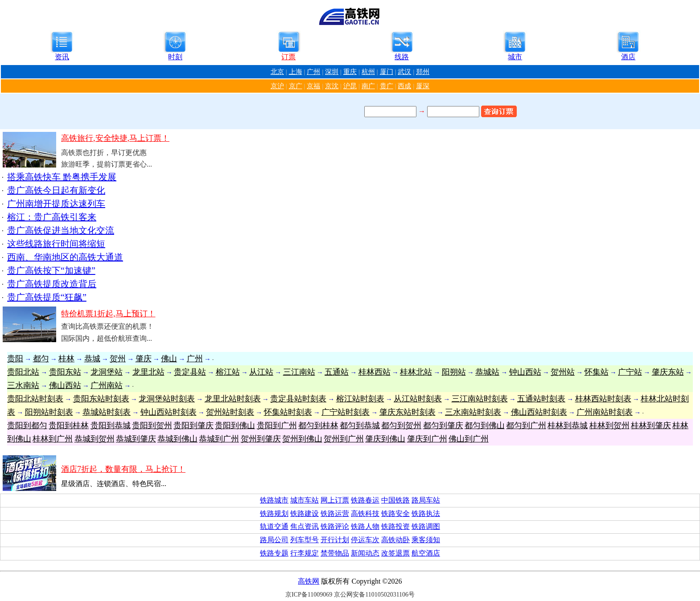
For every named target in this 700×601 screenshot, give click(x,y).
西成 (404, 86)
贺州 (118, 359)
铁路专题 (274, 553)
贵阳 (15, 359)
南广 (368, 86)
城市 (515, 57)
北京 (277, 72)
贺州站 (563, 372)
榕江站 (228, 372)
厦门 (387, 72)
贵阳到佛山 (235, 425)
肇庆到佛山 (385, 439)
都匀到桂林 (318, 425)
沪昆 (350, 86)
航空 (419, 553)
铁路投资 (395, 526)
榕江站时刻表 (360, 399)
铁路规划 (274, 513)
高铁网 (309, 581)
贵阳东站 (65, 372)
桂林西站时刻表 (603, 399)
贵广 (387, 86)
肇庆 (144, 359)
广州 (313, 72)
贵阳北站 (23, 372)
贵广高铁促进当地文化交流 (61, 230)
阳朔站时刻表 (49, 412)
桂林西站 (375, 372)
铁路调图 (426, 526)
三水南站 (23, 385)
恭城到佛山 (177, 439)
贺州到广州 (344, 439)
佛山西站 (65, 385)
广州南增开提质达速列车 (56, 204)
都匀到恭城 (360, 425)
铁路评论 (335, 526)
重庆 (350, 72)
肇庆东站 (668, 372)
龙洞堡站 (107, 372)
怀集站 (597, 372)
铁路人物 (365, 526)
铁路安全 (395, 513)
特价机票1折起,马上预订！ (108, 314)
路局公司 (274, 540)
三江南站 (299, 372)
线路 (402, 57)
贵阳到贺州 (152, 425)
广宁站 (630, 372)
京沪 (277, 86)
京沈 (332, 86)
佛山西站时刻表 (539, 412)
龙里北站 (148, 372)
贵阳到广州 (277, 425)
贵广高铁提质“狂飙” (47, 297)
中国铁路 (395, 500)
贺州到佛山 (302, 439)
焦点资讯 (305, 526)
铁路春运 (365, 500)
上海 (296, 72)
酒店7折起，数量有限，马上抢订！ (123, 469)
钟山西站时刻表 (169, 412)
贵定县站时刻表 (298, 399)
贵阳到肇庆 (194, 425)
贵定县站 (190, 372)
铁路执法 (426, 513)
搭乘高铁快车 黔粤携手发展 (62, 177)
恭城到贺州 (95, 439)
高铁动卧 (395, 540)
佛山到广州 (469, 439)
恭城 (92, 359)
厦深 (423, 86)
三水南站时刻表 (473, 412)
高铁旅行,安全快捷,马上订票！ (115, 138)
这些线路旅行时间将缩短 (56, 244)
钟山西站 (525, 372)
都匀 (41, 359)
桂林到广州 (53, 439)
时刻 (175, 57)
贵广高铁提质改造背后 (52, 284)
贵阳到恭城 (111, 425)
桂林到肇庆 (651, 425)
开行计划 (335, 540)
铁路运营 (335, 513)
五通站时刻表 (541, 399)
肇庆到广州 (427, 439)
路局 (419, 500)
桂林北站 (416, 372)
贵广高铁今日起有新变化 (56, 190)
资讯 (62, 57)
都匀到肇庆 (443, 425)
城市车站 (305, 500)
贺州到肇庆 (261, 439)
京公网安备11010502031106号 (374, 595)
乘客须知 (426, 540)
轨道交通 (274, 526)
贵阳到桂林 (69, 425)
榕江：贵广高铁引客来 (52, 217)
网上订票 (335, 500)
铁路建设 (305, 513)
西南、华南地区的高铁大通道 (65, 257)
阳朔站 (454, 372)
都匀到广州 (526, 425)
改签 (388, 553)
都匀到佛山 (485, 425)
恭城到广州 (219, 439)
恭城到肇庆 (136, 439)
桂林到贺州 (609, 425)
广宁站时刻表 (346, 412)
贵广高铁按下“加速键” (51, 270)
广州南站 (107, 385)
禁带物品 (335, 553)
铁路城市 (274, 500)
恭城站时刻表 (107, 412)
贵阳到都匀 (27, 425)
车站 (433, 500)
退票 (403, 553)
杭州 (368, 72)
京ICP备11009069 (309, 595)
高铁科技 (365, 513)
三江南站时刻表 (480, 399)
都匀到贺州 (401, 425)
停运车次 (365, 540)
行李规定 (305, 553)
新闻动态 (365, 553)
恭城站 (487, 372)
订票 (288, 57)
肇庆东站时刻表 (408, 412)
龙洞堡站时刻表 (167, 399)
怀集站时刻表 (288, 412)
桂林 (66, 359)
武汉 (404, 72)
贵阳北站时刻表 (35, 399)
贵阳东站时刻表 (101, 399)
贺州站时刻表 (230, 412)
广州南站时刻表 (605, 412)
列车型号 (305, 540)
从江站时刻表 (418, 399)
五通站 (337, 372)
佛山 (169, 359)
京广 (296, 86)
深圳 (332, 72)
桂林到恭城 (568, 425)
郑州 (423, 72)
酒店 (628, 57)
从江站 (261, 372)
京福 (313, 86)
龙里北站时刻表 (233, 399)
